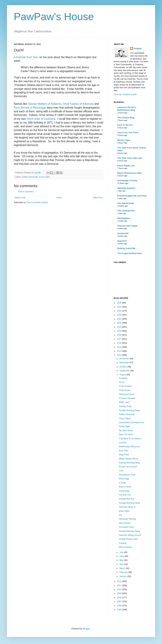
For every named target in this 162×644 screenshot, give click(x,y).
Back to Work (125, 487)
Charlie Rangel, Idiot (128, 539)
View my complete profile (125, 94)
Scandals (123, 378)
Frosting (123, 543)
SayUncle (122, 241)
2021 (120, 323)
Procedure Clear (126, 527)
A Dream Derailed (127, 398)
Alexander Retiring (127, 519)
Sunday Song (125, 406)
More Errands (125, 547)
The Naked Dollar (126, 203)
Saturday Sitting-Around (130, 535)
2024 (120, 311)
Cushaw (123, 443)
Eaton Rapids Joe (126, 166)
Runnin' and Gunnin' (128, 467)
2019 (120, 331)
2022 (120, 319)
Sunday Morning (126, 499)
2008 (120, 598)
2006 (120, 606)
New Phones (125, 523)
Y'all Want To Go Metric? (130, 439)
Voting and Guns (127, 394)
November (125, 363)
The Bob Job (125, 495)
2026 (120, 303)
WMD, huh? (124, 402)
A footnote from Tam (26, 57)
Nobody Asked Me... (127, 248)
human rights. (45, 177)
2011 (120, 586)
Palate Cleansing (127, 414)
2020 (120, 327)
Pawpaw (138, 49)
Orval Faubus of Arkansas (78, 104)
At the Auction (125, 386)
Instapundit (123, 233)
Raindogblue (124, 218)
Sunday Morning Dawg (129, 410)
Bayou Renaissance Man (130, 173)
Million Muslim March (129, 459)
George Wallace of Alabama (44, 104)
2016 (120, 343)
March (123, 568)
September (125, 371)
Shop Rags (124, 479)
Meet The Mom (126, 434)
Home (59, 198)
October (123, 367)
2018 (120, 335)
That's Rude (124, 390)
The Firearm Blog (126, 118)
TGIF (121, 471)
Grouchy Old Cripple (127, 226)
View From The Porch (128, 133)
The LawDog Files (126, 211)
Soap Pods (124, 455)
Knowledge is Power (127, 181)
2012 (120, 581)
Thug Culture (125, 418)
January (123, 576)
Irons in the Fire (125, 125)
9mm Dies (124, 451)
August (123, 375)
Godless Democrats (30, 177)
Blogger (86, 629)
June (122, 556)
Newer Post (20, 198)
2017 (120, 339)
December (125, 359)
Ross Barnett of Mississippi (30, 108)
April (122, 564)
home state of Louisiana (41, 119)
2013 (120, 355)
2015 (120, 347)
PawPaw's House (54, 17)
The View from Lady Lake (130, 158)
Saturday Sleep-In (127, 507)
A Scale (122, 483)
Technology (124, 491)
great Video (124, 511)
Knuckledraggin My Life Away (132, 196)
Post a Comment (26, 192)
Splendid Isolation (126, 188)
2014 (120, 351)
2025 (120, 307)
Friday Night (125, 426)
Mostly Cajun (124, 140)
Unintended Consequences (131, 422)
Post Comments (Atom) (37, 202)
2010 (120, 589)
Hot (121, 515)
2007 (120, 602)
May (122, 560)
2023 (120, 315)
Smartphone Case (127, 475)
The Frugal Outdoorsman (130, 253)
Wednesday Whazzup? (130, 447)
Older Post (98, 198)
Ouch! (122, 382)
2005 (120, 610)
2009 (120, 593)
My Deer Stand (126, 431)
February (124, 572)
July (122, 552)
